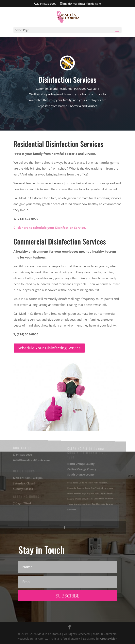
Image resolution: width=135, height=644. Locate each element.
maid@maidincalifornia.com (31, 460)
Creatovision (109, 639)
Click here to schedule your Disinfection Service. (50, 228)
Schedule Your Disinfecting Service (49, 348)
